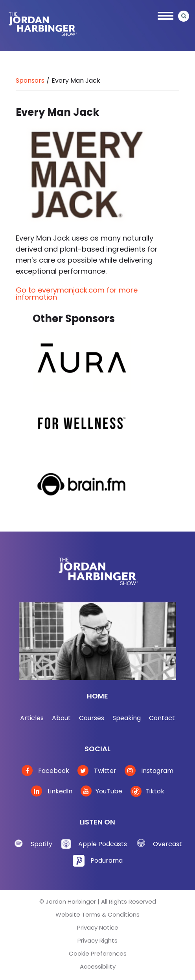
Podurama (107, 861)
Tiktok (147, 791)
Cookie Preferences (98, 953)
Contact (162, 718)
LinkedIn (52, 791)
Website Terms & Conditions (97, 914)
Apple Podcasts (103, 844)
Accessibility (98, 966)
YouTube (101, 791)
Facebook (45, 771)
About (61, 718)
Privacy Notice (98, 927)
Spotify (41, 844)
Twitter (97, 771)
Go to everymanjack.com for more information (77, 294)
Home (97, 696)
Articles (32, 718)
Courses (92, 718)
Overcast (167, 844)
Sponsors (30, 81)
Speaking (127, 718)
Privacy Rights (97, 940)
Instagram (149, 771)
